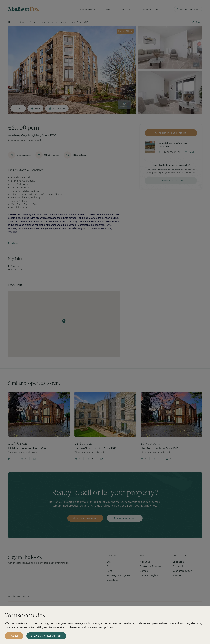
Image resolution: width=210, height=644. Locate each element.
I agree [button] (14, 636)
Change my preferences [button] (46, 636)
